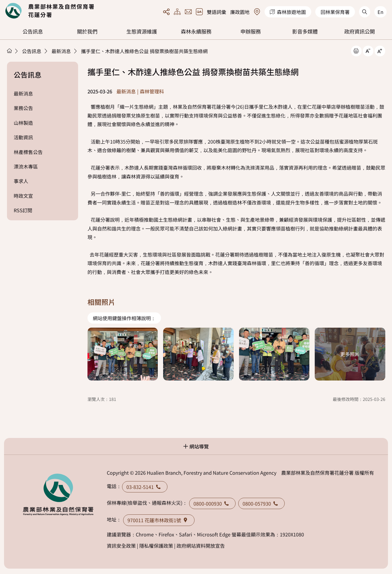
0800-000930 (212, 503)
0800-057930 (261, 503)
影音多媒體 (305, 31)
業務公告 (23, 108)
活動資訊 (23, 137)
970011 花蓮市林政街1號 (159, 520)
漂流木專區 (26, 166)
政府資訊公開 (360, 31)
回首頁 (50, 11)
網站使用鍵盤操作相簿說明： (124, 318)
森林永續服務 (196, 31)
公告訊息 (33, 31)
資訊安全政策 (121, 546)
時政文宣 (23, 196)
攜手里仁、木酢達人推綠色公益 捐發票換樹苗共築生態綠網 (144, 51)
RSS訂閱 (23, 210)
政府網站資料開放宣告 (201, 546)
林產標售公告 (28, 152)
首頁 (9, 51)
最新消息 (61, 51)
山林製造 (23, 123)
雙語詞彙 (217, 12)
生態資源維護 (142, 31)
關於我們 (87, 31)
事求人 (21, 181)
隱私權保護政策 (156, 546)
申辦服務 (251, 31)
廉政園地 (240, 12)
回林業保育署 (335, 12)
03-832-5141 (145, 487)
